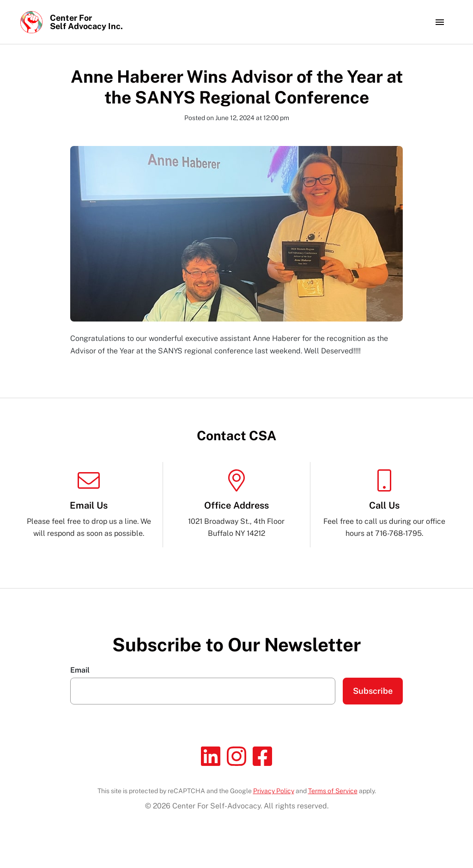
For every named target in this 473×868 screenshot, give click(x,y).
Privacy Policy (274, 791)
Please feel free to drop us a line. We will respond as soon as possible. (89, 504)
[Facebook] (262, 756)
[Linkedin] (211, 756)
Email (80, 670)
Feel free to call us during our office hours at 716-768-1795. (384, 504)
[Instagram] (236, 756)
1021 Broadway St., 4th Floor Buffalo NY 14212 (236, 504)
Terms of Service (333, 791)
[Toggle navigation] (440, 22)
